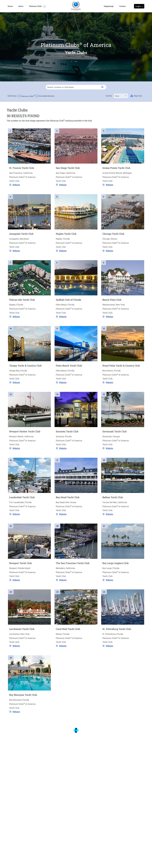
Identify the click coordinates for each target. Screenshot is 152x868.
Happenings (109, 6)
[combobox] (115, 96)
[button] (39, 6)
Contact (122, 6)
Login (139, 6)
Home (10, 6)
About (21, 6)
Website (16, 185)
